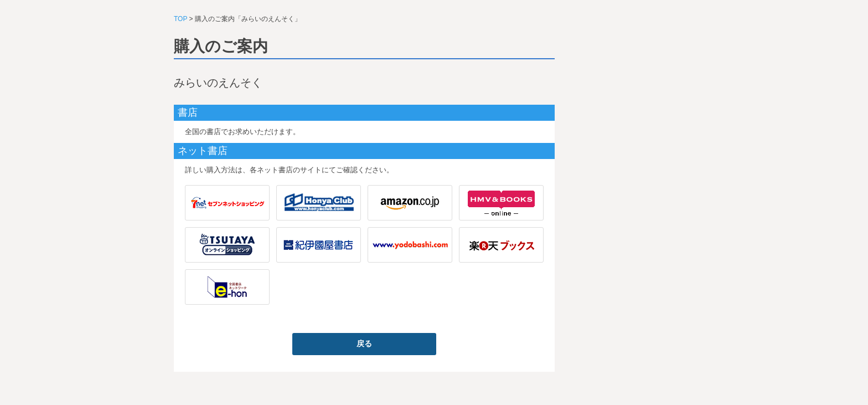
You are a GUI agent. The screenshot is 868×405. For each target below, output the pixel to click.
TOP (180, 19)
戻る (364, 344)
